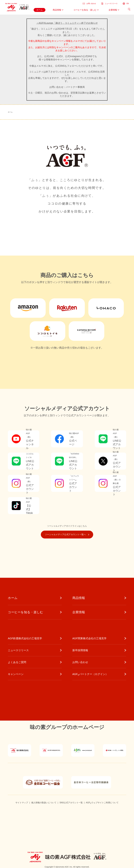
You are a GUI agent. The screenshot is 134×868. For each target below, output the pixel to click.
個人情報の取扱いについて (44, 803)
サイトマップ (22, 803)
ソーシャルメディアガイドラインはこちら (67, 526)
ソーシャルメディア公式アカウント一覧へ (67, 534)
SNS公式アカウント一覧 (71, 803)
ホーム (10, 112)
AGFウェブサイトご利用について (102, 803)
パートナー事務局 (75, 87)
